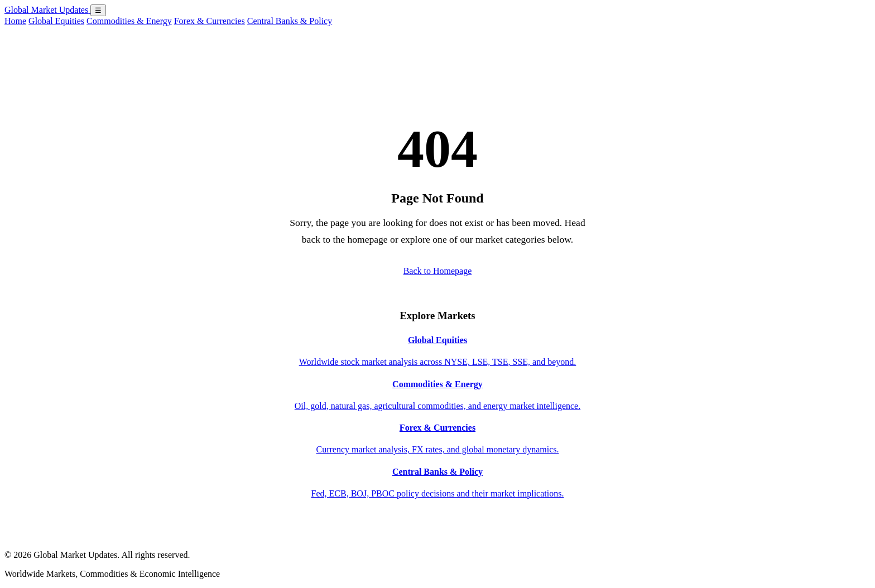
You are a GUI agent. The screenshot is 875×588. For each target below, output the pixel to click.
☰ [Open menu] (98, 10)
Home (15, 21)
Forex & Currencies (210, 21)
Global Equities (56, 21)
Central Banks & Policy (290, 21)
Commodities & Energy (129, 21)
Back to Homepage (438, 271)
